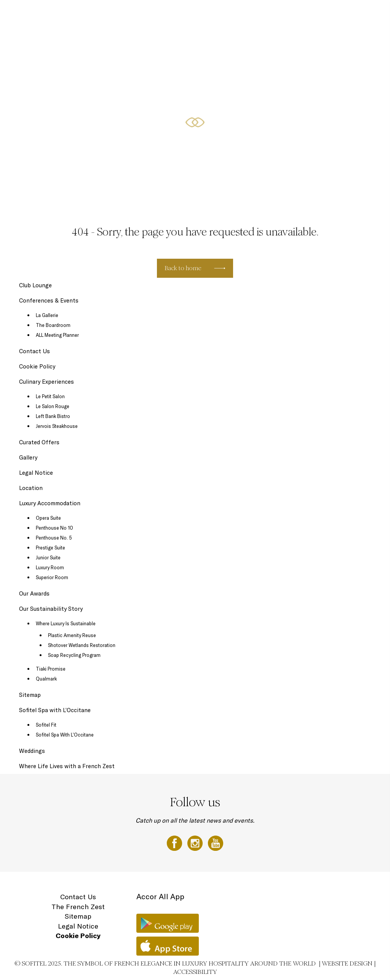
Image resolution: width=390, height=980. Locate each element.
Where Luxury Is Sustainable (66, 623)
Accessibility (195, 972)
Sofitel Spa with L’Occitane (55, 710)
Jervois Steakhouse (57, 426)
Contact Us (34, 351)
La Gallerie (47, 315)
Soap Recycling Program (74, 655)
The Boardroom (53, 325)
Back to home (183, 268)
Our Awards (34, 593)
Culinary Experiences (146, 14)
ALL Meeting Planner (57, 335)
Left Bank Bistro (53, 416)
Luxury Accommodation (97, 14)
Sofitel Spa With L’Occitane (65, 735)
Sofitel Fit (46, 725)
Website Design (347, 963)
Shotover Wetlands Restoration (82, 645)
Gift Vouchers (332, 14)
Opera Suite (48, 518)
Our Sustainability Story (51, 609)
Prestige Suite (50, 548)
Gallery (28, 457)
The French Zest (78, 907)
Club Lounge (35, 285)
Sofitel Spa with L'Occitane (285, 14)
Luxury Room (50, 567)
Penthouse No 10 (54, 528)
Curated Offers (188, 14)
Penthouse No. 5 (54, 538)
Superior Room (52, 577)
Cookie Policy (37, 366)
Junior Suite (48, 557)
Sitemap (30, 695)
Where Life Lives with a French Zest (67, 766)
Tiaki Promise (51, 669)
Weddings (32, 751)
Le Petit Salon (50, 396)
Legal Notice (36, 473)
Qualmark (46, 679)
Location (360, 14)
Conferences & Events (231, 14)
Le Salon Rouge (53, 406)
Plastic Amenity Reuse (72, 635)
